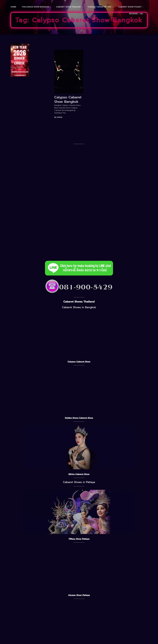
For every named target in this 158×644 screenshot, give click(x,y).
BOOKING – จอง (136, 14)
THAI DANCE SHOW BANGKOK (35, 7)
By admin (58, 117)
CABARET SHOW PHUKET (130, 7)
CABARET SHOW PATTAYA (100, 7)
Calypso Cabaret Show (79, 362)
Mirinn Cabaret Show (79, 474)
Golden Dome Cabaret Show (79, 418)
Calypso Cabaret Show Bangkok (68, 99)
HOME (13, 7)
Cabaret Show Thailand (68, 7)
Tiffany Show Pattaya (79, 539)
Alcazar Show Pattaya (79, 595)
